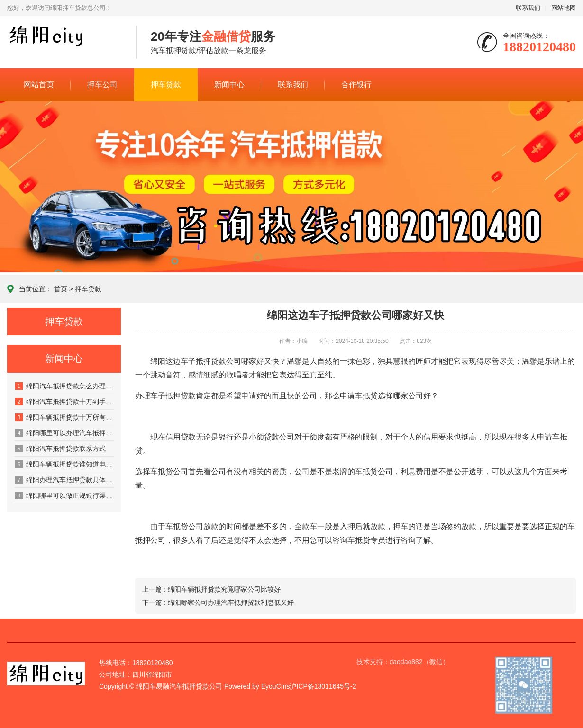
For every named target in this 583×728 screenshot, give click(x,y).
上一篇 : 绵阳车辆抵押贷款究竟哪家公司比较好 (211, 589)
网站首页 (39, 85)
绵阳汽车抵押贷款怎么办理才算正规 (64, 386)
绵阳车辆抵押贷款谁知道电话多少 (64, 464)
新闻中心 (229, 85)
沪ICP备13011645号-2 (323, 686)
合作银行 (356, 85)
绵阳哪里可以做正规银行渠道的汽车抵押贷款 (64, 495)
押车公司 (102, 85)
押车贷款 (166, 85)
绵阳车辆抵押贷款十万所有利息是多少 (64, 417)
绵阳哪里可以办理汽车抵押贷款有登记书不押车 (64, 433)
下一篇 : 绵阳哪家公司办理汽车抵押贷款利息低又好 (218, 602)
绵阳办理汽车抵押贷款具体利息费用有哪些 (64, 480)
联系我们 (528, 8)
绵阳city (64, 43)
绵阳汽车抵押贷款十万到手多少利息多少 (64, 402)
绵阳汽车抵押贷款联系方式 (60, 449)
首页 (61, 289)
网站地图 (564, 8)
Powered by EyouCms (256, 686)
